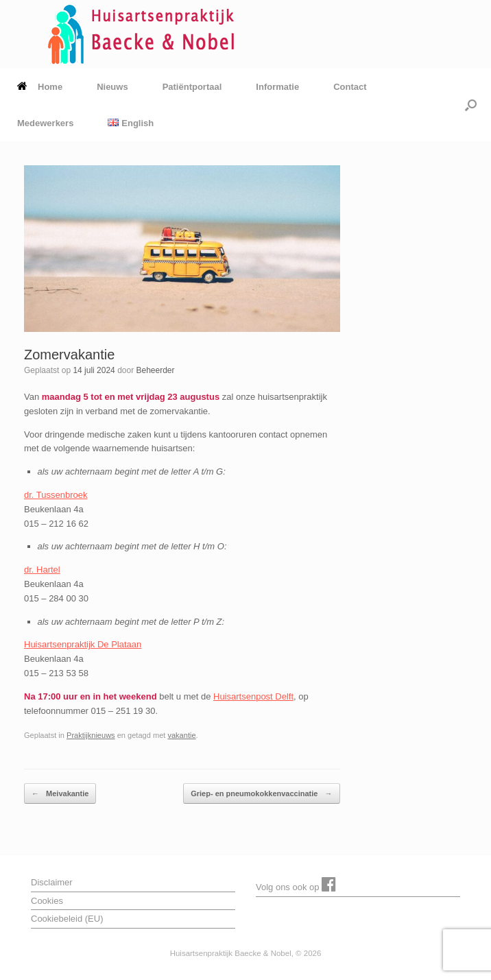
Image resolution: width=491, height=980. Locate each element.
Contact (350, 87)
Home (40, 87)
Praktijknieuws (91, 735)
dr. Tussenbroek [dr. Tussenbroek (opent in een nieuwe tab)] (56, 495)
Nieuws (112, 87)
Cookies (47, 901)
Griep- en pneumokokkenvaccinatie (261, 794)
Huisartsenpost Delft (253, 696)
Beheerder (155, 370)
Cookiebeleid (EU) (67, 919)
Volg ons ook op (296, 884)
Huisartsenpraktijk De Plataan (83, 644)
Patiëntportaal (192, 87)
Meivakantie (60, 794)
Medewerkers (45, 123)
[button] (471, 105)
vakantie (181, 735)
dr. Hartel (42, 570)
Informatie (277, 87)
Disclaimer (52, 882)
